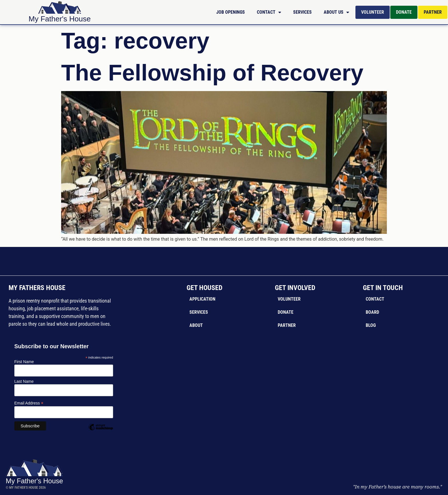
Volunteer (373, 12)
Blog (371, 325)
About (196, 325)
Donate (404, 12)
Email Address (29, 403)
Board (372, 312)
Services (302, 12)
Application (202, 299)
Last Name (24, 381)
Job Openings (231, 12)
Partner (433, 12)
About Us (336, 12)
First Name (24, 362)
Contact (269, 12)
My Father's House (60, 19)
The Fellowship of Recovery (212, 73)
